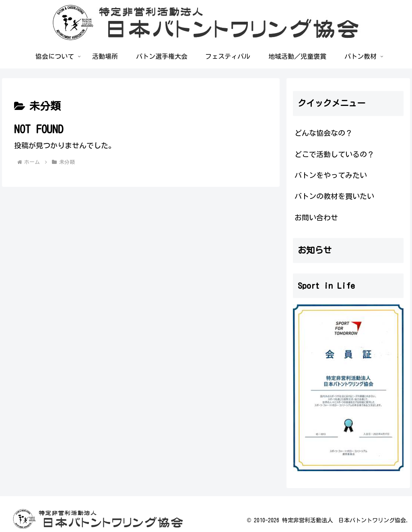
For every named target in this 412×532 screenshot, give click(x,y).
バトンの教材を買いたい (334, 196)
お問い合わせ (316, 217)
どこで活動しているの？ (334, 154)
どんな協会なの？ (323, 133)
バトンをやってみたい (331, 175)
